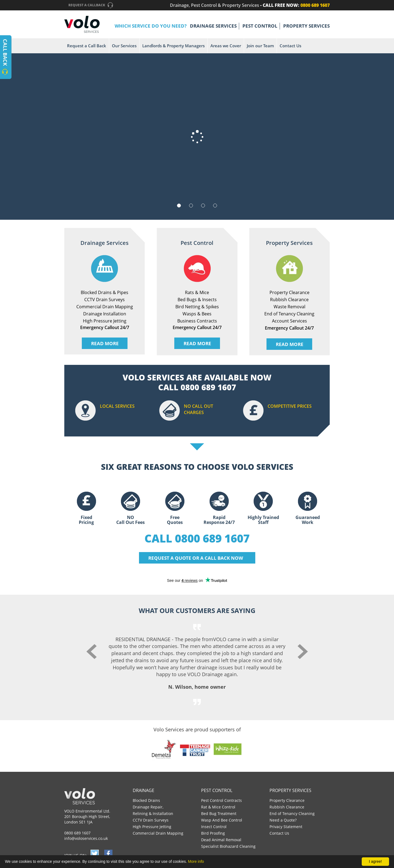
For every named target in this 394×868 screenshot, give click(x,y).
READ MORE (105, 343)
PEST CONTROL (260, 26)
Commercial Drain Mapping (158, 833)
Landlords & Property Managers (173, 46)
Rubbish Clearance (287, 807)
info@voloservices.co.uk (86, 838)
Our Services (124, 46)
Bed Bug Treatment (219, 813)
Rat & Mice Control (218, 807)
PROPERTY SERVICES (306, 26)
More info (196, 861)
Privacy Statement (286, 827)
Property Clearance (287, 800)
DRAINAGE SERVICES (213, 26)
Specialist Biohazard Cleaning (228, 846)
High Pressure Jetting (152, 827)
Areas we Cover (226, 46)
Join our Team (260, 46)
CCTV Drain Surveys (151, 820)
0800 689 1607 (77, 833)
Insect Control (214, 827)
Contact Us (290, 46)
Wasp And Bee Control (222, 820)
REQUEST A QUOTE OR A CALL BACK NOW (196, 558)
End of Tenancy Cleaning (292, 813)
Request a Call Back (87, 46)
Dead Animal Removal (221, 840)
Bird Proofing (213, 833)
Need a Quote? (283, 820)
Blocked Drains (146, 800)
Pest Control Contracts (221, 800)
